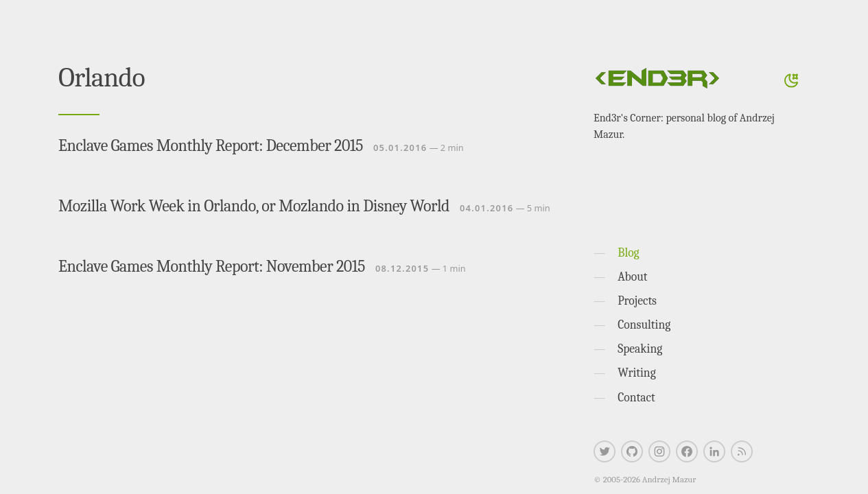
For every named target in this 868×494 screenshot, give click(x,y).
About (632, 277)
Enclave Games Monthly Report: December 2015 (211, 145)
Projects (637, 301)
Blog (628, 252)
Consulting (644, 325)
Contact (636, 397)
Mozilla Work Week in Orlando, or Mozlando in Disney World (254, 206)
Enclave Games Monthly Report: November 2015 (212, 266)
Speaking (640, 349)
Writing (637, 373)
